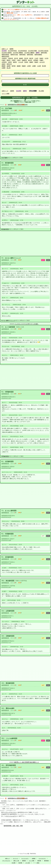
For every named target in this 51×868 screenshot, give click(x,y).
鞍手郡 (14, 66)
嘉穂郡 (19, 66)
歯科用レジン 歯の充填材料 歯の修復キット (27, 762)
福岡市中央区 (14, 55)
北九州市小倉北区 (43, 51)
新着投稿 (24, 861)
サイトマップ (16, 858)
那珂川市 (9, 64)
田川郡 (44, 66)
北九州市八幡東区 (18, 53)
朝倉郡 (24, 66)
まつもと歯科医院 (11, 511)
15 (2, 738)
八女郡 (39, 66)
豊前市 (9, 60)
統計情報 (20, 863)
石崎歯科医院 (10, 636)
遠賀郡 (9, 66)
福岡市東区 (44, 53)
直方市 (16, 58)
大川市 (46, 58)
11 (2, 611)
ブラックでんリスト (11, 812)
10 (2, 581)
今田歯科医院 (9, 461)
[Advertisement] (26, 34)
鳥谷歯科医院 (10, 581)
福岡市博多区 (5, 55)
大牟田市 (4, 58)
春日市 (30, 60)
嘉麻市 (31, 62)
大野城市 (36, 60)
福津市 (15, 62)
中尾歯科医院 (9, 534)
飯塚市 (21, 58)
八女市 (36, 58)
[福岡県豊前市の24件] (18, 105)
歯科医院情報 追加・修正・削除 (13, 826)
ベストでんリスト (42, 858)
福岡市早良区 (5, 56)
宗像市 (41, 60)
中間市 (14, 60)
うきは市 (21, 62)
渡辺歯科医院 (10, 683)
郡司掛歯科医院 (11, 765)
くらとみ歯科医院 (11, 738)
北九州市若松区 (22, 51)
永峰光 (38, 863)
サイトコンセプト (11, 816)
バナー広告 (28, 863)
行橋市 (4, 60)
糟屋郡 (4, 66)
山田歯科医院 (10, 611)
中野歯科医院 (9, 392)
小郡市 (19, 60)
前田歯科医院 (9, 163)
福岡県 (11, 49)
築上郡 (9, 68)
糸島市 (4, 64)
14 (2, 708)
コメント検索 (6, 94)
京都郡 (4, 68)
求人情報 (41, 91)
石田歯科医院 (9, 557)
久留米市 (10, 58)
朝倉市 (36, 62)
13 (2, 683)
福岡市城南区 (38, 55)
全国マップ (5, 49)
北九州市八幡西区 (29, 53)
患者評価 (39, 861)
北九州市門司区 (12, 51)
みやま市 (42, 62)
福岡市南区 (22, 55)
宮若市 (26, 62)
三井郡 (29, 66)
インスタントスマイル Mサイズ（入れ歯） (27, 324)
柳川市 (31, 58)
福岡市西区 (30, 55)
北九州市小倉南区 (7, 53)
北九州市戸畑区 (33, 51)
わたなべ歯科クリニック (13, 258)
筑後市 (41, 58)
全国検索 (34, 858)
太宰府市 (4, 62)
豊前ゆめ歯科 (10, 708)
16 (2, 765)
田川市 (26, 58)
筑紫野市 (24, 60)
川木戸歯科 (8, 108)
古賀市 (10, 62)
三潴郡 (34, 66)
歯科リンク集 (16, 861)
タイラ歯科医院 (10, 327)
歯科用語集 (46, 861)
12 (2, 636)
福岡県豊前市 (5, 110)
